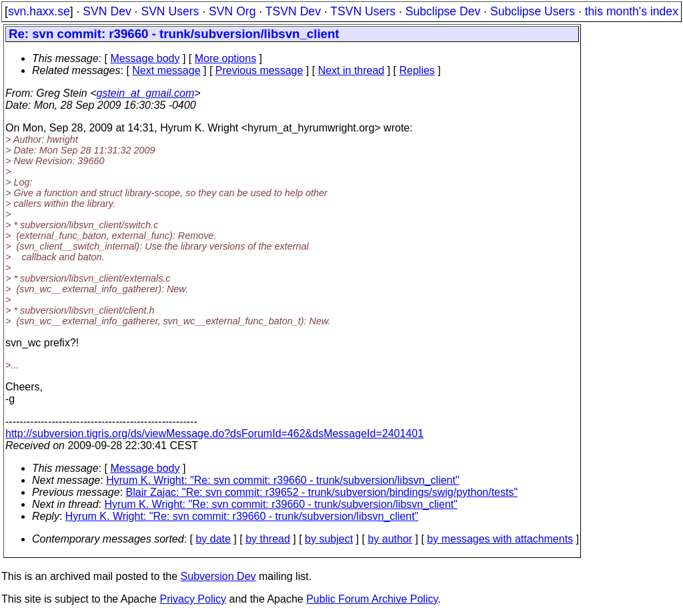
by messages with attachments (500, 539)
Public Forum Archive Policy (372, 599)
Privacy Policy (193, 599)
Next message (166, 70)
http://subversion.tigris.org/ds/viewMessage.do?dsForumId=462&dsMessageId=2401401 (214, 433)
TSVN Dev (293, 11)
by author (390, 539)
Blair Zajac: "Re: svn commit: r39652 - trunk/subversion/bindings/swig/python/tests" (322, 492)
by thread (268, 539)
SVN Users (170, 11)
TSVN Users (363, 11)
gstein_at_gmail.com (146, 93)
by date (213, 539)
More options (226, 58)
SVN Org (232, 11)
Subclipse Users (533, 11)
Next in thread (352, 70)
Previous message (259, 70)
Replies (417, 70)
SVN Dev (107, 11)
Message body (145, 58)
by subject (329, 539)
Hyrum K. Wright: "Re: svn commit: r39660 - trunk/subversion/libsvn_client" (282, 480)
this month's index (632, 11)
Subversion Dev (218, 576)
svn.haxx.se (39, 11)
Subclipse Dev (443, 11)
